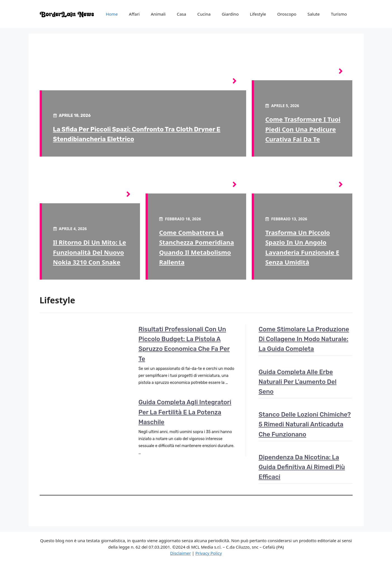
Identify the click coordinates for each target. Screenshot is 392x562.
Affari (134, 14)
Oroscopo (287, 14)
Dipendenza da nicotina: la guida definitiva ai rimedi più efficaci (302, 467)
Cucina (204, 14)
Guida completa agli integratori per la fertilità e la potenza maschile (185, 412)
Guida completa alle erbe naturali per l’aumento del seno (297, 382)
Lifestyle (258, 14)
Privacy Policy (209, 553)
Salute (314, 14)
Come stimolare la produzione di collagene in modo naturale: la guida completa (304, 339)
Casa (182, 14)
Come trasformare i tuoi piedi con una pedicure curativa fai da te (303, 129)
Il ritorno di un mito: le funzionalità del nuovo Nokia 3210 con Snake (90, 252)
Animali (158, 14)
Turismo (339, 14)
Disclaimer (180, 553)
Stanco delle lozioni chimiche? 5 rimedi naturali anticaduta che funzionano (305, 424)
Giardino (230, 14)
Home (112, 14)
